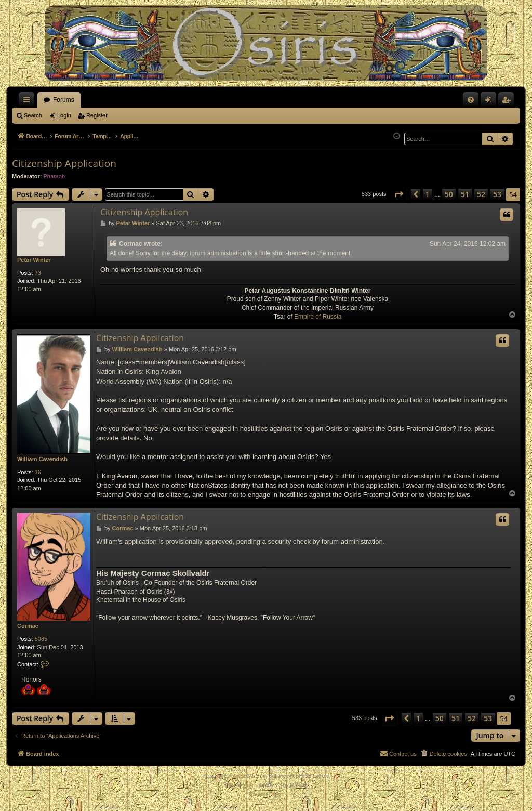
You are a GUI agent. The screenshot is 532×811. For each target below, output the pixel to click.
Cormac (28, 626)
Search (33, 115)
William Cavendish (42, 459)
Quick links (29, 102)
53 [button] (497, 194)
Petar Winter (34, 260)
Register (97, 115)
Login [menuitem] (491, 102)
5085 (41, 639)
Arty (248, 785)
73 (38, 273)
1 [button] (428, 194)
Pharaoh (55, 176)
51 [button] (465, 194)
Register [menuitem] (508, 102)
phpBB (239, 776)
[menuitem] (471, 100)
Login (64, 115)
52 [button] (481, 194)
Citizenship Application (64, 163)
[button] (398, 194)
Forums (64, 100)
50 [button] (449, 194)
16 (38, 472)
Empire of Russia (318, 317)
